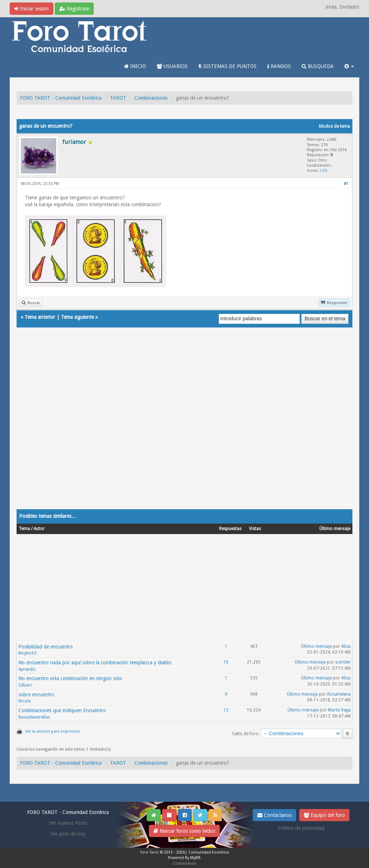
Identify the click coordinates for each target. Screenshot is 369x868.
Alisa (346, 646)
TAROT (118, 98)
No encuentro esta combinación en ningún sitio (70, 678)
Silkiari (25, 685)
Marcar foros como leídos (184, 831)
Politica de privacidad (301, 828)
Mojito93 (27, 653)
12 (226, 710)
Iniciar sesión (32, 9)
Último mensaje (316, 646)
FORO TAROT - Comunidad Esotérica (61, 98)
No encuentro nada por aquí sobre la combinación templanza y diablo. (95, 663)
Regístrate (74, 9)
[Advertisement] (184, 425)
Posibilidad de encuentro (46, 647)
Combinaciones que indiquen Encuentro (62, 710)
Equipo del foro (324, 815)
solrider (343, 662)
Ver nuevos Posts (68, 823)
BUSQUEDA (318, 66)
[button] (349, 66)
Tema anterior (40, 317)
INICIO (135, 66)
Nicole (25, 701)
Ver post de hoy (68, 834)
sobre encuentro (36, 695)
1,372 (324, 170)
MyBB (195, 858)
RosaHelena (339, 694)
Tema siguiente (77, 317)
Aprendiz (27, 669)
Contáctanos (274, 815)
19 (226, 662)
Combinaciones (151, 98)
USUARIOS (172, 66)
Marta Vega (339, 710)
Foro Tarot (149, 852)
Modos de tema (334, 126)
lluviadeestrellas (34, 717)
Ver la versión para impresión (53, 731)
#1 (346, 184)
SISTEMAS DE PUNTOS (228, 66)
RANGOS (279, 66)
